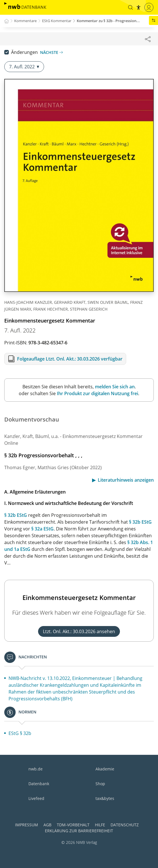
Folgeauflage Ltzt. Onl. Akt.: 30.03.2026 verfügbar (70, 359)
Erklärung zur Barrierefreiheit (79, 831)
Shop (100, 784)
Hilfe (100, 825)
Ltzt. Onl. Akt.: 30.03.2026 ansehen (79, 631)
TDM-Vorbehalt (73, 825)
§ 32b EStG (16, 515)
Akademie (105, 769)
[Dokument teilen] (148, 39)
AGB (47, 825)
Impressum (27, 825)
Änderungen (24, 52)
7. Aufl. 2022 (24, 67)
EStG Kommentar (57, 21)
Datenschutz (125, 825)
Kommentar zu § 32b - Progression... (108, 21)
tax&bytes (105, 798)
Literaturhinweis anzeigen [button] (126, 480)
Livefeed (36, 798)
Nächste (51, 52)
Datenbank (39, 784)
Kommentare (25, 21)
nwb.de (36, 769)
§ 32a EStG (42, 529)
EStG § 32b (20, 733)
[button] (130, 7)
